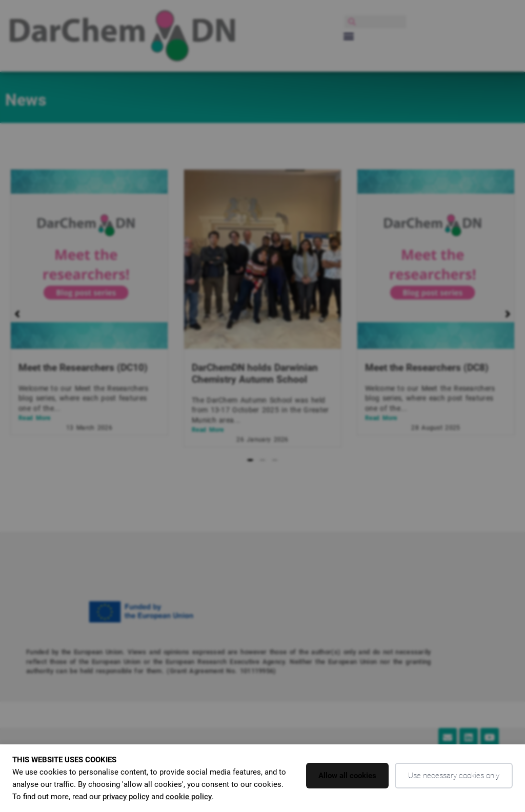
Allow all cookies (347, 776)
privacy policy (126, 797)
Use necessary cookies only (454, 776)
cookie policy (189, 797)
